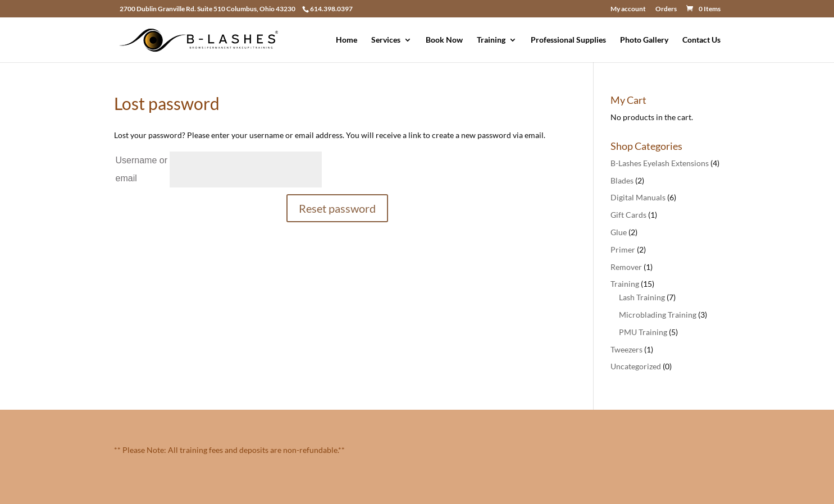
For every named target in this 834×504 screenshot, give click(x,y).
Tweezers (626, 349)
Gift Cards (628, 215)
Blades (622, 180)
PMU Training (643, 332)
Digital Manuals (638, 197)
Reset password (337, 208)
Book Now (444, 40)
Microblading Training (658, 315)
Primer (623, 249)
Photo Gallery (644, 40)
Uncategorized (636, 366)
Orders (666, 9)
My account (628, 9)
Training (491, 40)
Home (347, 40)
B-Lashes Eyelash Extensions (660, 163)
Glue (619, 232)
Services (386, 40)
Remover (626, 267)
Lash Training (642, 297)
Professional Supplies (568, 40)
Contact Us (701, 40)
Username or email (142, 169)
